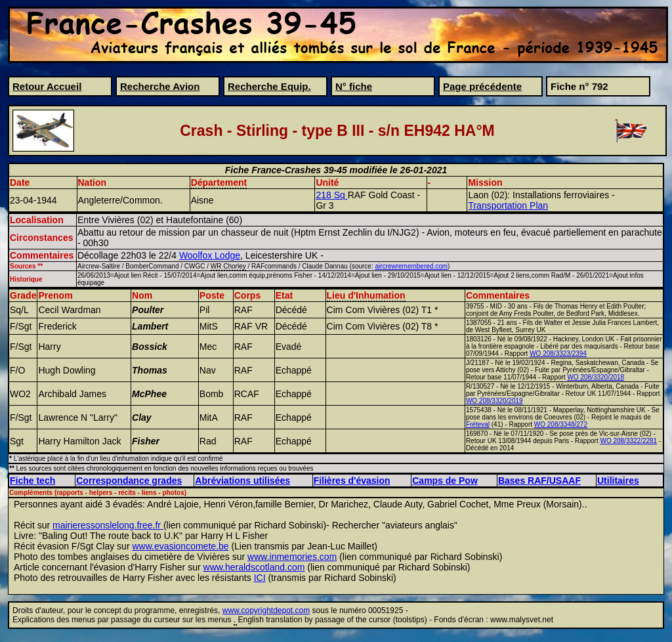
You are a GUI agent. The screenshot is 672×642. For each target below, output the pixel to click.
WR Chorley (228, 266)
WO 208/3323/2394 (558, 353)
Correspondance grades (129, 481)
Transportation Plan (508, 205)
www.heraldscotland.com (254, 567)
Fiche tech (32, 481)
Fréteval (478, 424)
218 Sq (331, 195)
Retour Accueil (47, 86)
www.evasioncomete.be (180, 546)
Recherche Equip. (269, 86)
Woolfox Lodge (210, 255)
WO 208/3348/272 (561, 424)
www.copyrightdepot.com (266, 610)
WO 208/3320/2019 (494, 401)
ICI (260, 578)
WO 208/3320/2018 (596, 377)
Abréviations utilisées (242, 481)
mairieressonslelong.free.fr (108, 525)
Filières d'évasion (352, 481)
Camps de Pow (445, 481)
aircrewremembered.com (411, 266)
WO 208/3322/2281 (628, 441)
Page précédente (482, 86)
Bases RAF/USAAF (539, 481)
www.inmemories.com (292, 557)
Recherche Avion (160, 86)
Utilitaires (618, 481)
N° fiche (354, 86)
